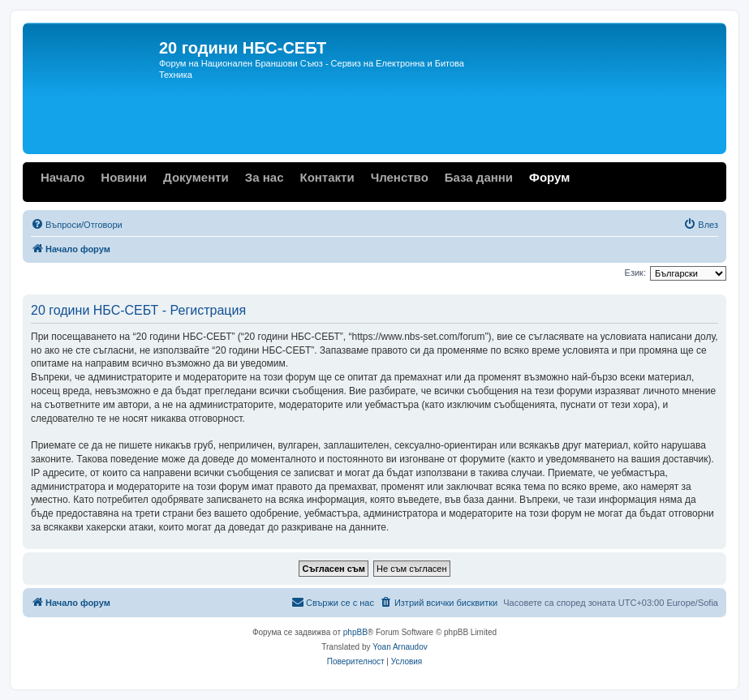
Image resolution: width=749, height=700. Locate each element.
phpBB (355, 632)
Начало (62, 177)
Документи (196, 177)
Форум (549, 177)
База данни (479, 177)
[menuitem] (77, 225)
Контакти (327, 177)
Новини (124, 177)
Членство (400, 177)
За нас (265, 177)
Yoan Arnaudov (400, 647)
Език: (635, 273)
